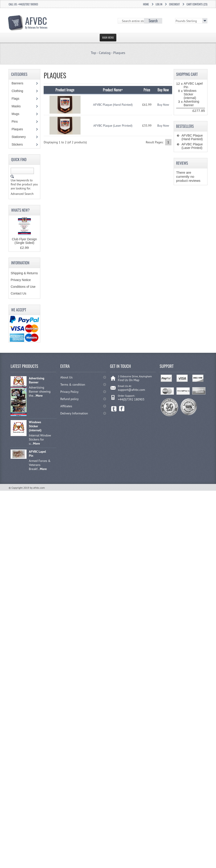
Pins (17, 121)
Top (93, 53)
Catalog (105, 53)
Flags (18, 99)
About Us (66, 377)
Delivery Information (74, 413)
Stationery (21, 137)
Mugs (18, 114)
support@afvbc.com (132, 390)
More (39, 396)
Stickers (19, 144)
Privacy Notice (21, 280)
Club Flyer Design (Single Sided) (24, 241)
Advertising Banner (191, 103)
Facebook (122, 409)
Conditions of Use (23, 287)
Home (146, 4)
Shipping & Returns (24, 273)
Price (147, 90)
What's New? (20, 210)
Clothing (20, 91)
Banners (20, 83)
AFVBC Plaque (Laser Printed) (113, 126)
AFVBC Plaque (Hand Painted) (113, 105)
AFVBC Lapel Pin (37, 454)
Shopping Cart (187, 74)
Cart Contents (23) (197, 4)
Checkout (174, 4)
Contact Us (18, 293)
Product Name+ (113, 90)
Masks (16, 106)
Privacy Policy (69, 392)
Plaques (119, 53)
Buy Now (163, 105)
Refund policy (69, 399)
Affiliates (66, 406)
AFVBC (36, 22)
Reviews (182, 163)
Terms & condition (73, 385)
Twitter (114, 409)
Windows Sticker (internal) (190, 94)
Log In (159, 4)
